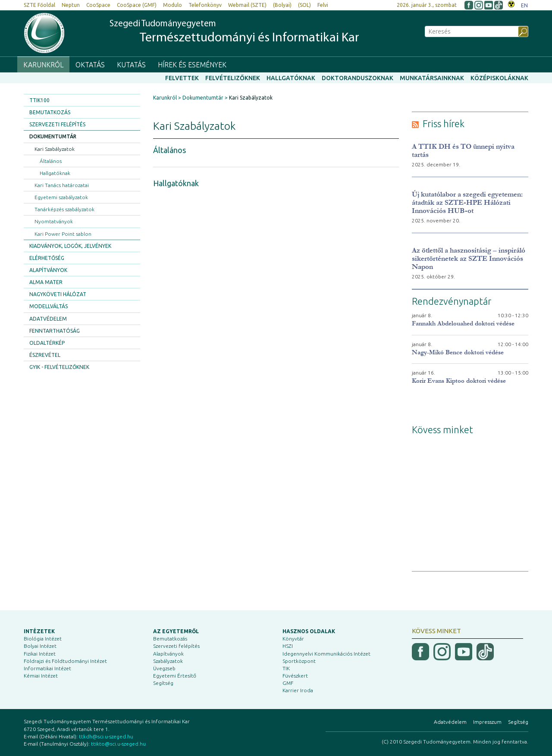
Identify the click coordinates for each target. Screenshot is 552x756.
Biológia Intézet (43, 639)
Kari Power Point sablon (63, 234)
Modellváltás (49, 306)
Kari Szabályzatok (55, 149)
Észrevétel (45, 355)
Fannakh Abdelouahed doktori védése (463, 323)
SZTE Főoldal (39, 5)
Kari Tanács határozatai (62, 185)
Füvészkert (295, 676)
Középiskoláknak (499, 78)
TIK (286, 668)
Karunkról (43, 65)
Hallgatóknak (291, 78)
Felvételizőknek (233, 78)
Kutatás (131, 65)
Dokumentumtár (53, 136)
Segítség (163, 683)
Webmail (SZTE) (247, 5)
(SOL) (304, 5)
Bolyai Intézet (40, 646)
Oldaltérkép (47, 343)
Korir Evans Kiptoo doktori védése (459, 381)
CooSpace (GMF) (137, 5)
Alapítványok (48, 270)
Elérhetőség (47, 258)
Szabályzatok (168, 661)
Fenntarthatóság (55, 331)
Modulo (172, 5)
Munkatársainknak (432, 78)
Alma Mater (46, 282)
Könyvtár (293, 639)
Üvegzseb (164, 668)
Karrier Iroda (298, 690)
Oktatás (90, 65)
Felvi (323, 5)
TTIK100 (39, 100)
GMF (288, 683)
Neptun (71, 5)
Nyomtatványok (54, 221)
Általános (51, 161)
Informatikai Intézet (47, 668)
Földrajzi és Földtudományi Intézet (65, 661)
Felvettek (182, 78)
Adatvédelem (48, 319)
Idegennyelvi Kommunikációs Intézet (326, 654)
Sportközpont (299, 661)
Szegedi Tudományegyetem (234, 32)
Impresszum (487, 722)
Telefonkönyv (205, 5)
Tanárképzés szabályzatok (64, 209)
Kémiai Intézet (41, 676)
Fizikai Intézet (40, 654)
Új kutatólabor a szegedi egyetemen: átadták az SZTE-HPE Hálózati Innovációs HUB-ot (467, 202)
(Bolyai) (282, 5)
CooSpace (98, 5)
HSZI (288, 646)
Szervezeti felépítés (57, 124)
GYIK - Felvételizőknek (59, 367)
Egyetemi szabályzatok (61, 197)
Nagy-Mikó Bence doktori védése (458, 352)
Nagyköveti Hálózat (58, 294)
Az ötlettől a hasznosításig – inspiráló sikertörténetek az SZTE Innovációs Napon (469, 258)
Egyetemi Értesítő (175, 676)
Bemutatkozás (50, 112)
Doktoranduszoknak (358, 78)
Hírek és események (192, 65)
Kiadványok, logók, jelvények (70, 246)
